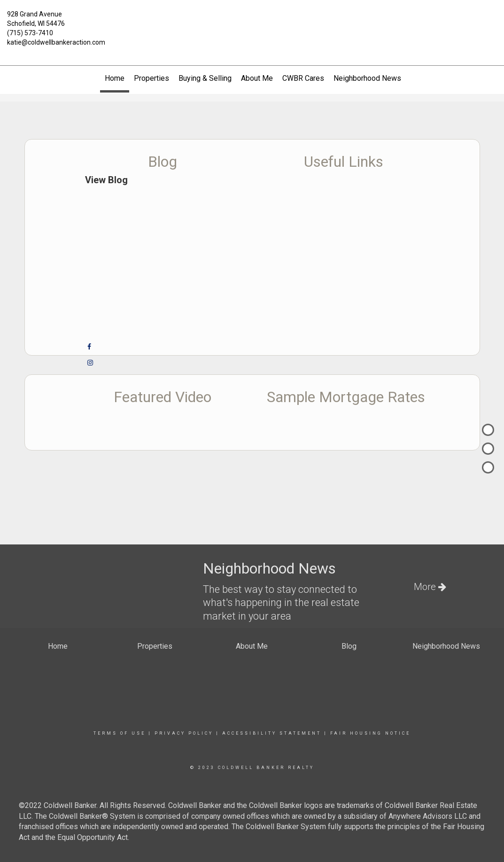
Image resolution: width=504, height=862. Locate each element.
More (430, 587)
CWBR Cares (303, 78)
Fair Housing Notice (370, 733)
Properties (151, 78)
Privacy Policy (184, 733)
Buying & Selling (205, 78)
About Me (257, 78)
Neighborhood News (367, 78)
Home (115, 78)
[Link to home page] (252, 20)
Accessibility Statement (272, 733)
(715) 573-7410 (30, 33)
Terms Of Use (120, 733)
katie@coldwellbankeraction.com (56, 42)
